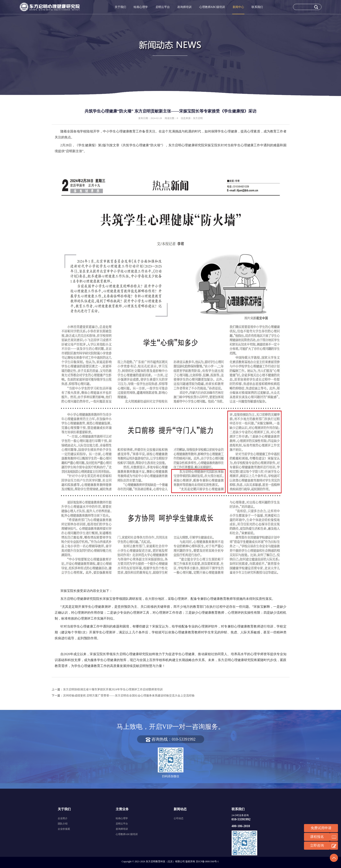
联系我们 (257, 7)
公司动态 (179, 818)
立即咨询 (317, 846)
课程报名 (317, 837)
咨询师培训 (184, 7)
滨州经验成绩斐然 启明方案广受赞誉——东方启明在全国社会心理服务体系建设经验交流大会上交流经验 (129, 696)
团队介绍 (63, 824)
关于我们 (120, 7)
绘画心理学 (141, 7)
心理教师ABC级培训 (212, 7)
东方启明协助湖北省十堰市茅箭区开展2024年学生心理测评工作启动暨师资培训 (113, 689)
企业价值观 (64, 829)
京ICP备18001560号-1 (207, 861)
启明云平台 (163, 7)
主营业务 (122, 809)
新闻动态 (180, 809)
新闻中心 (238, 7)
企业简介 (63, 818)
